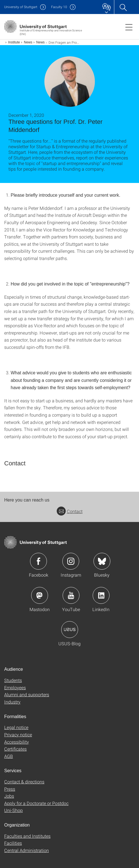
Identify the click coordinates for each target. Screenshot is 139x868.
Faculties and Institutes (27, 836)
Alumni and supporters (27, 694)
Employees (15, 687)
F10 (59, 7)
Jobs (9, 796)
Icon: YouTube (71, 595)
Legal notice (16, 727)
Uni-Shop (13, 810)
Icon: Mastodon (40, 595)
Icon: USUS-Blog (70, 630)
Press (10, 789)
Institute (14, 42)
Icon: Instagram (71, 561)
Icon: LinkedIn (101, 595)
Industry (12, 702)
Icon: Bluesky (102, 561)
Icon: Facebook (38, 561)
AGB (9, 756)
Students (13, 680)
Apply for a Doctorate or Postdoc (36, 803)
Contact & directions (24, 782)
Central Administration (27, 850)
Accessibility (17, 742)
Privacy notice (18, 734)
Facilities (13, 843)
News (28, 42)
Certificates (15, 749)
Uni (21, 7)
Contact (70, 511)
